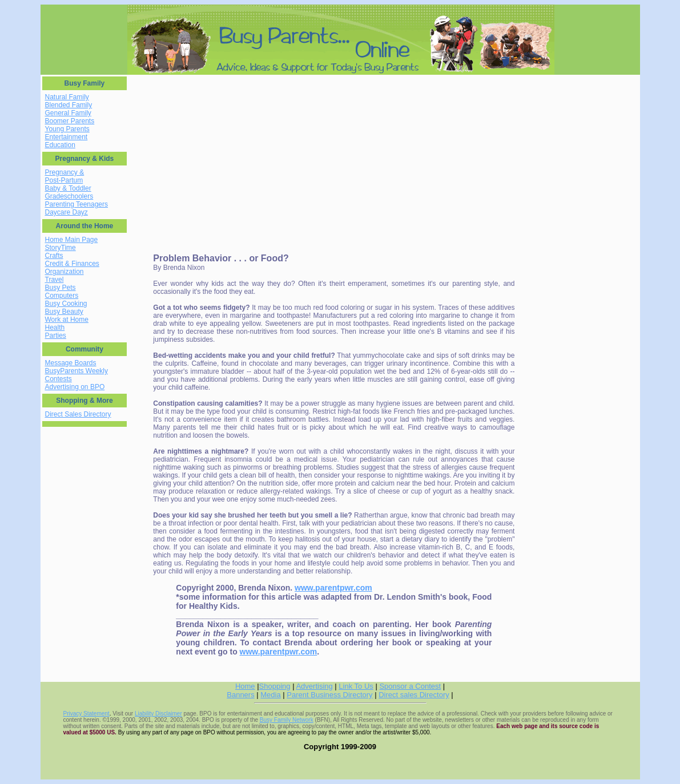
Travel (55, 280)
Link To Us (356, 686)
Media (270, 695)
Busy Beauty (64, 312)
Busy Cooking (66, 304)
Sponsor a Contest (410, 686)
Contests (59, 379)
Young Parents (67, 129)
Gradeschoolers (69, 196)
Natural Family (67, 97)
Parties (56, 336)
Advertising (314, 686)
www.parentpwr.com (333, 588)
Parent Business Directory (329, 695)
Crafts (54, 256)
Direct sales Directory (414, 695)
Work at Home (67, 320)
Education (60, 145)
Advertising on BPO (75, 387)
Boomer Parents (70, 121)
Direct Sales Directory (78, 414)
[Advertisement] (226, 156)
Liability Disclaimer (158, 714)
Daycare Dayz (67, 212)
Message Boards (71, 363)
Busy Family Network (287, 720)
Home (245, 686)
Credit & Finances (72, 264)
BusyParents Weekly (77, 371)
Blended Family (69, 105)
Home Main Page (72, 240)
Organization (65, 272)
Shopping (275, 686)
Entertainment (67, 137)
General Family (68, 113)
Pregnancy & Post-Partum (65, 176)
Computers (62, 296)
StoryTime (61, 248)
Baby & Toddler (68, 188)
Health (55, 328)
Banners (240, 695)
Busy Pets (61, 288)
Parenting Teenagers (77, 204)
